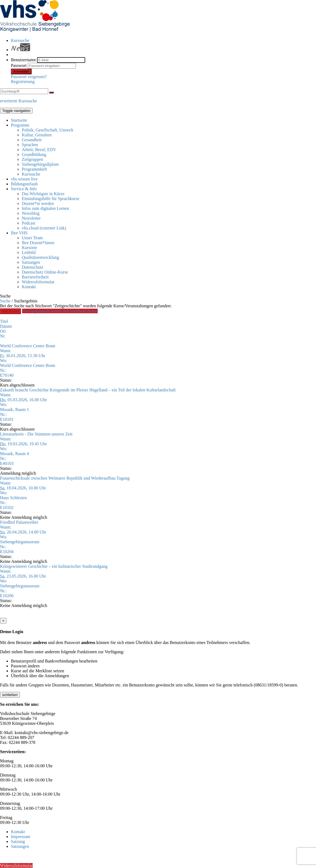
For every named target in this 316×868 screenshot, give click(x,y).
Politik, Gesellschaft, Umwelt (47, 130)
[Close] (3, 621)
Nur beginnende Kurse (42, 311)
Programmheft (34, 169)
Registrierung (23, 82)
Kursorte (29, 248)
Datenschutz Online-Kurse (45, 272)
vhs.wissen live (24, 179)
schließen (10, 695)
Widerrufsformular (38, 282)
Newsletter (31, 218)
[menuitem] (163, 41)
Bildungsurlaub (24, 184)
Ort (3, 331)
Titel (4, 321)
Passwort (19, 65)
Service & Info (24, 189)
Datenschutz (33, 267)
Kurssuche (20, 40)
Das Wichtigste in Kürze (43, 194)
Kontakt (29, 287)
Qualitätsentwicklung (40, 257)
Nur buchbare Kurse (80, 311)
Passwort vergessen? (29, 77)
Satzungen (31, 262)
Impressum (21, 837)
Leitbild (29, 252)
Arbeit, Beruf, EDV (39, 150)
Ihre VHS (19, 233)
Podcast (29, 223)
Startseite (19, 120)
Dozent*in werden (38, 203)
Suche (5, 301)
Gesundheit (32, 140)
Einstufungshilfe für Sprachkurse (51, 199)
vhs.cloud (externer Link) (44, 228)
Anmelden (21, 71)
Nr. (3, 336)
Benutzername (23, 60)
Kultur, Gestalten (37, 135)
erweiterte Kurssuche (19, 101)
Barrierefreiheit (35, 277)
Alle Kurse (10, 311)
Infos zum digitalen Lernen (45, 208)
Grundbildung (34, 154)
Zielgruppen (32, 159)
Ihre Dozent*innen (38, 243)
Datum (6, 326)
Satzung (18, 841)
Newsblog (31, 213)
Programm (20, 125)
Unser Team (32, 238)
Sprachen (30, 145)
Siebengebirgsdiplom (40, 164)
